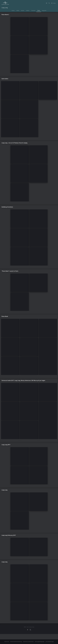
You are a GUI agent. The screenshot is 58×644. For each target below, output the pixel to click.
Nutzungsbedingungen (40, 642)
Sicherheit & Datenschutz (28, 642)
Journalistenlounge (50, 642)
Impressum (7, 642)
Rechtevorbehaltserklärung (16, 642)
